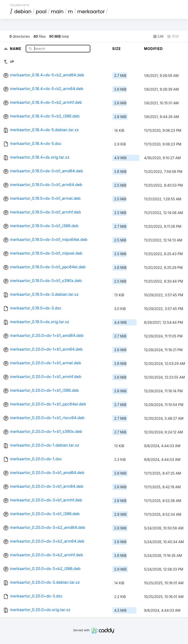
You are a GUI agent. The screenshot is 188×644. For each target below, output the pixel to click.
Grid (173, 36)
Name (16, 48)
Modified (154, 49)
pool (41, 12)
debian (23, 12)
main (57, 12)
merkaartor (91, 12)
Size (117, 49)
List (158, 36)
